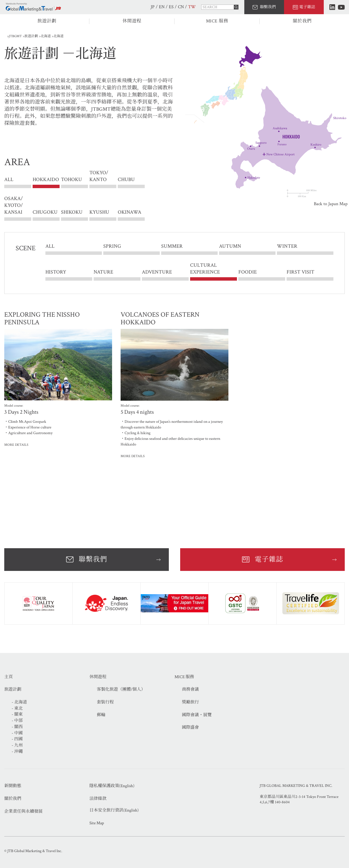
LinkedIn (332, 7)
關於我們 (302, 21)
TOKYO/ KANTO (99, 180)
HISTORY (56, 272)
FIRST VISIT (300, 272)
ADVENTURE (157, 272)
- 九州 (17, 745)
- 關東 (17, 714)
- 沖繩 (17, 752)
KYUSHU (99, 212)
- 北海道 (19, 702)
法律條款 (98, 799)
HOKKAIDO (46, 180)
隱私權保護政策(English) (112, 786)
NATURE (103, 272)
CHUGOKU (45, 212)
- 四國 (17, 739)
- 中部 (17, 721)
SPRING (112, 246)
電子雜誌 (307, 7)
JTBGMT (15, 36)
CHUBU (126, 180)
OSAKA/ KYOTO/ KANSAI (13, 205)
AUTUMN (230, 246)
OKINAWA (130, 212)
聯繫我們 (268, 7)
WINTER (287, 246)
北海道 (46, 36)
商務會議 (190, 689)
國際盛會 (190, 727)
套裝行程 (105, 702)
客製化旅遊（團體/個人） (121, 689)
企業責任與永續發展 (23, 811)
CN (181, 7)
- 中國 (17, 733)
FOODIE (248, 272)
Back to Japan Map (331, 204)
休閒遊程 (132, 21)
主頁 (9, 677)
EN (162, 7)
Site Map (97, 823)
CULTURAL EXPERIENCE (205, 269)
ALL (9, 180)
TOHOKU (72, 180)
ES (171, 7)
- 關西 (17, 727)
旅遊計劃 (47, 21)
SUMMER (172, 246)
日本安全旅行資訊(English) (114, 810)
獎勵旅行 (190, 702)
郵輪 (101, 715)
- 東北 (17, 708)
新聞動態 (13, 786)
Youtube (341, 7)
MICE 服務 (217, 21)
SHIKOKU (72, 212)
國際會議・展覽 (197, 715)
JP (153, 7)
